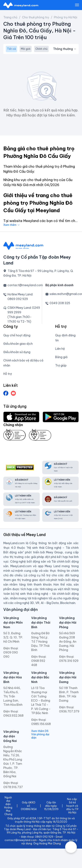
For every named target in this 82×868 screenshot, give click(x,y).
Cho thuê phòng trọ (36, 17)
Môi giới (26, 49)
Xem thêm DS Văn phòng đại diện (40, 734)
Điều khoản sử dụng (17, 352)
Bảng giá (61, 357)
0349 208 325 (60, 303)
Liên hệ (60, 349)
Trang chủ (10, 17)
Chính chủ (41, 49)
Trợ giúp (61, 365)
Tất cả (11, 49)
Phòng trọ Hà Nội (66, 17)
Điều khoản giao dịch (18, 344)
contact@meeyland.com (25, 285)
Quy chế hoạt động (17, 335)
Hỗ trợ (8, 374)
